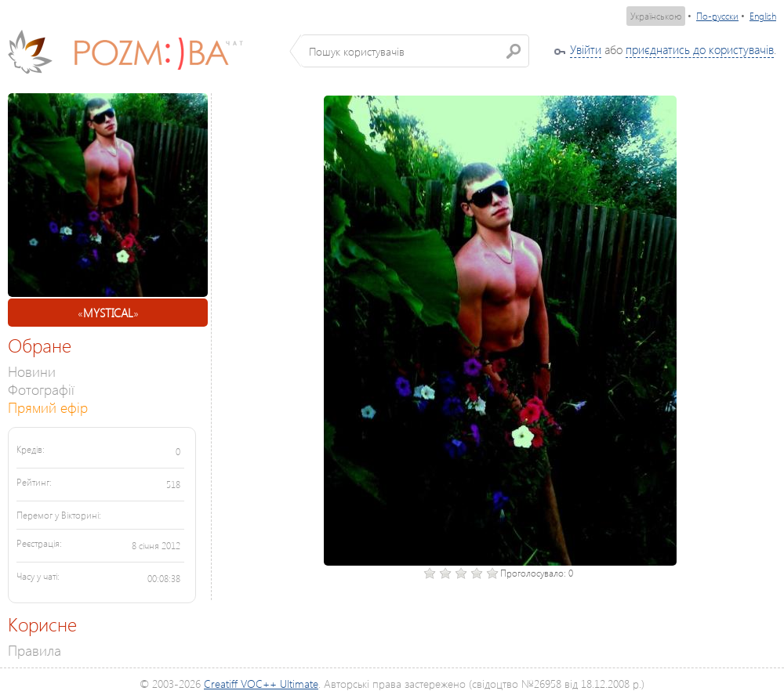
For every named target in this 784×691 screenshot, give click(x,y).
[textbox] (415, 51)
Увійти (586, 49)
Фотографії (41, 389)
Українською (656, 16)
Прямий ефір (48, 407)
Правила (34, 650)
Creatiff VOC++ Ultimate (261, 684)
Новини (32, 371)
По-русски (717, 16)
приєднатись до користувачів (700, 49)
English (763, 16)
